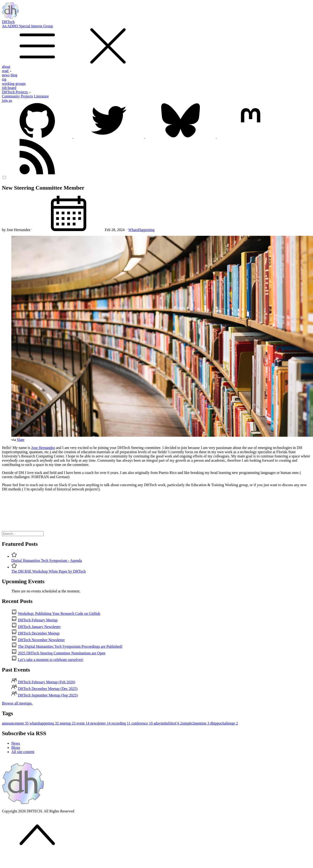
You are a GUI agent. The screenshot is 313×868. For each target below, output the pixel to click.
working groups (14, 84)
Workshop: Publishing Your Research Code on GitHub (59, 613)
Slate (21, 440)
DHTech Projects (16, 92)
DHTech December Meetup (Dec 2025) (48, 689)
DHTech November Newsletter (41, 640)
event (83, 723)
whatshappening (45, 723)
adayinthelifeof (167, 723)
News (16, 743)
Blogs (16, 748)
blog (14, 75)
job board (9, 88)
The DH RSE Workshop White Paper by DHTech (49, 571)
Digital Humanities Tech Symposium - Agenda (47, 560)
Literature (41, 96)
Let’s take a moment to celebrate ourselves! (51, 660)
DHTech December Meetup (39, 633)
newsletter (101, 723)
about (6, 67)
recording (121, 723)
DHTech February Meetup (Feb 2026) (47, 682)
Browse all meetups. (17, 703)
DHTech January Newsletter (39, 627)
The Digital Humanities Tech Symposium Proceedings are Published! (70, 646)
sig (4, 79)
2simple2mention (195, 723)
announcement (16, 723)
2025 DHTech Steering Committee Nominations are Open (62, 653)
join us (7, 100)
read (7, 71)
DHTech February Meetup (38, 620)
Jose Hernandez (43, 448)
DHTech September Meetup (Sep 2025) (48, 695)
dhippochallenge (224, 723)
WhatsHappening (142, 230)
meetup (68, 723)
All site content (23, 752)
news (6, 75)
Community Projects (17, 96)
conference (143, 723)
